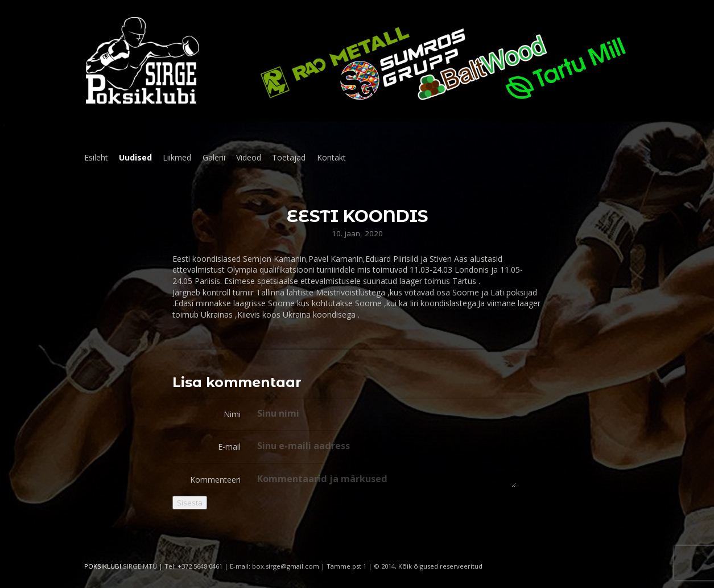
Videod (249, 157)
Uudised (135, 157)
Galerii (214, 157)
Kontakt (331, 157)
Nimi (232, 414)
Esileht (96, 157)
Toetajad (289, 157)
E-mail (229, 447)
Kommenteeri (215, 480)
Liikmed (177, 157)
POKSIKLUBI (103, 566)
